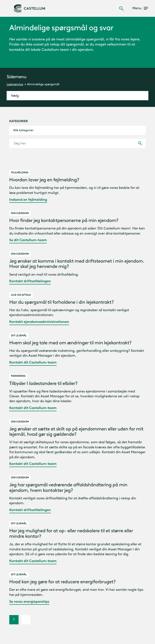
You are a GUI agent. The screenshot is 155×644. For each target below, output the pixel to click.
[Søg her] (78, 143)
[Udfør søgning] (140, 143)
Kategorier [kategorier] (19, 121)
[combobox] (78, 130)
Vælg (15, 96)
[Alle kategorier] (78, 130)
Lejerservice (15, 84)
